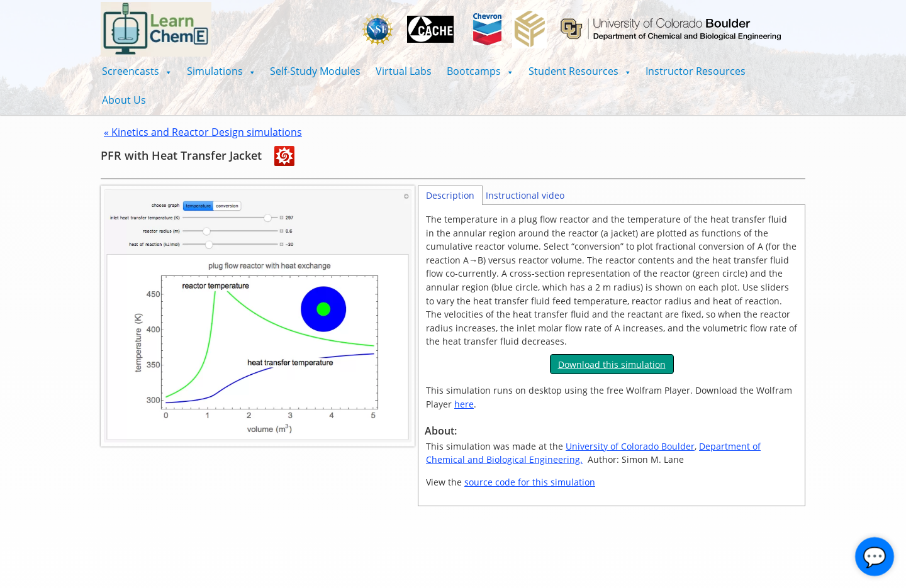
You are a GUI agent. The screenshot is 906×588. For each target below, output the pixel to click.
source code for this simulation (530, 482)
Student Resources (580, 71)
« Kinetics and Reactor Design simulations (203, 132)
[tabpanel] (612, 356)
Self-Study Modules (315, 71)
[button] (137, 71)
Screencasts (137, 71)
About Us (124, 100)
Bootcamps (480, 71)
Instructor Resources (696, 71)
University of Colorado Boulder (630, 446)
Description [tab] (450, 195)
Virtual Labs (404, 71)
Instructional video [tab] (525, 195)
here (464, 404)
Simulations (221, 71)
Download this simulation (612, 364)
